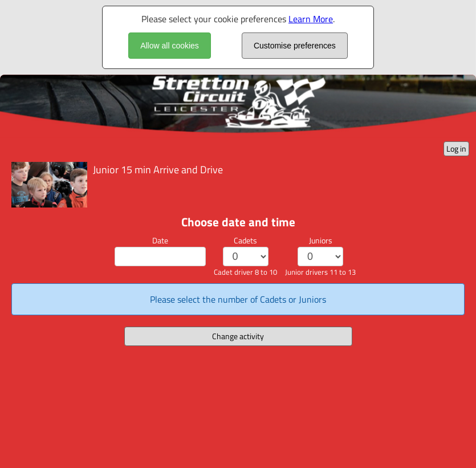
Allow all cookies (170, 46)
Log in (456, 148)
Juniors (321, 240)
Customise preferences (295, 46)
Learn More (311, 19)
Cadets (245, 240)
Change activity (238, 336)
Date (160, 240)
